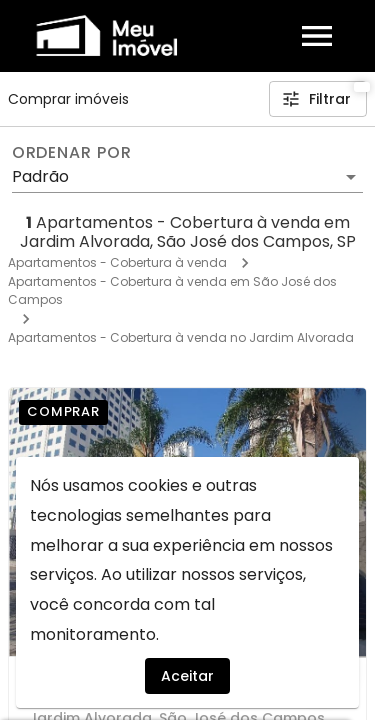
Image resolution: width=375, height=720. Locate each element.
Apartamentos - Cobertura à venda (117, 262)
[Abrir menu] (317, 36)
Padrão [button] (40, 176)
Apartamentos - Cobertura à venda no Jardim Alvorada (181, 337)
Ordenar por (72, 153)
